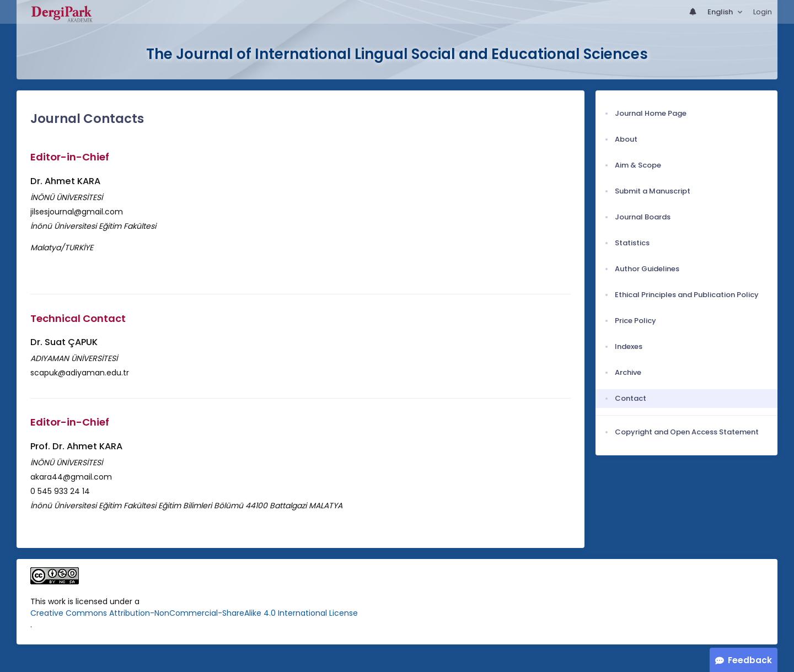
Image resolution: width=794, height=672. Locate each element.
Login (763, 12)
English (721, 12)
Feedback (750, 660)
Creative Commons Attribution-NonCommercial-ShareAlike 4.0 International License (194, 613)
